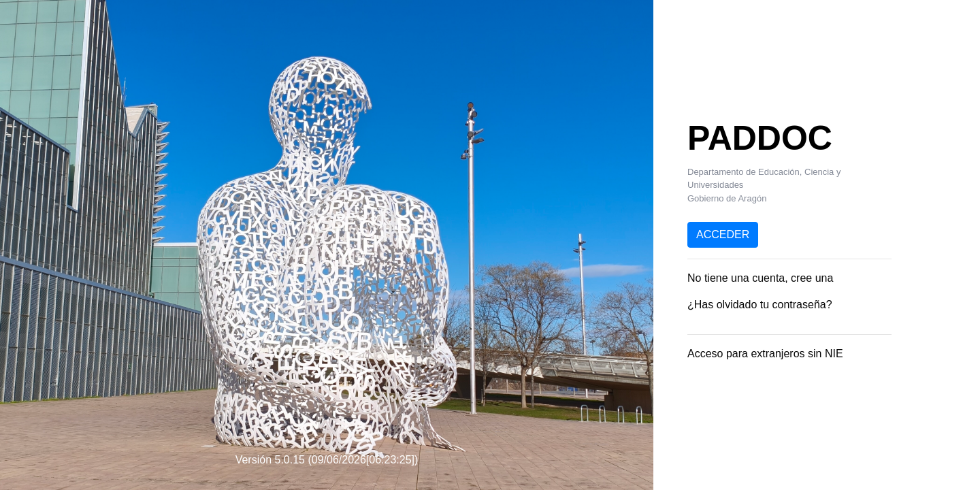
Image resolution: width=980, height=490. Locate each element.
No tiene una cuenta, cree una (760, 278)
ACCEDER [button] (723, 234)
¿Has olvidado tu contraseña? (760, 305)
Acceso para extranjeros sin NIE (765, 354)
